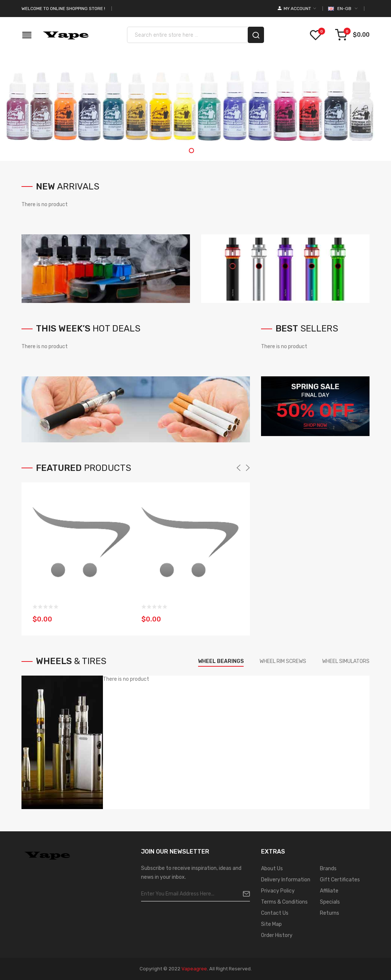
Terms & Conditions (284, 902)
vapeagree (194, 969)
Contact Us (275, 913)
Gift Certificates (340, 880)
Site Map (271, 924)
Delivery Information (286, 880)
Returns (330, 913)
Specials (330, 902)
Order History (277, 935)
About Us (272, 869)
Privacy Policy (278, 891)
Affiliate (329, 891)
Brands (328, 869)
